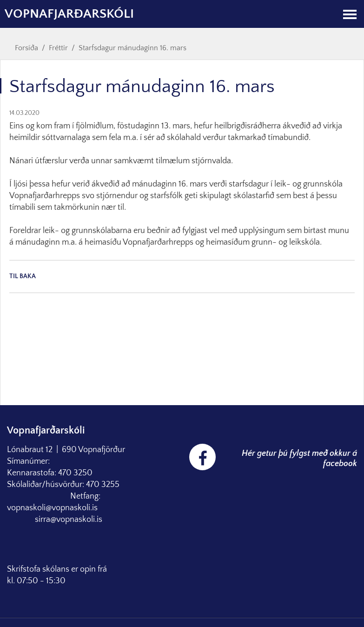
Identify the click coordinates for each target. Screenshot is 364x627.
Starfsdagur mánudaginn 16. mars (132, 48)
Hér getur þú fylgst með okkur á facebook (299, 459)
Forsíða (26, 48)
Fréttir (58, 48)
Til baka (23, 276)
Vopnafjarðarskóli (69, 14)
